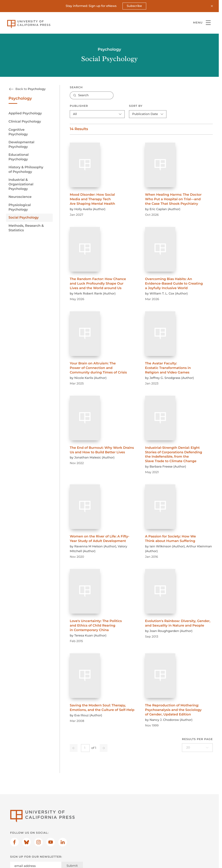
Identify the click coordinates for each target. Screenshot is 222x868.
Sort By (136, 106)
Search (76, 87)
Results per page (197, 739)
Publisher (79, 106)
